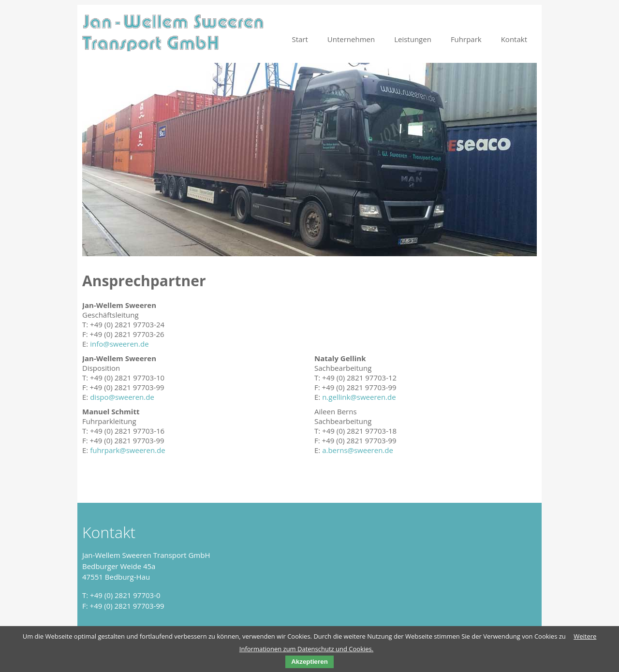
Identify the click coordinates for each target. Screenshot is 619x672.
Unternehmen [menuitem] (351, 39)
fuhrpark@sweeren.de (127, 450)
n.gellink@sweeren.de (359, 397)
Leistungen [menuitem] (413, 39)
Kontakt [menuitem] (514, 39)
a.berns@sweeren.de (358, 450)
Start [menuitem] (300, 39)
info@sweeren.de (119, 344)
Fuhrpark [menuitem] (466, 39)
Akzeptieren (309, 662)
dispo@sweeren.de (122, 397)
